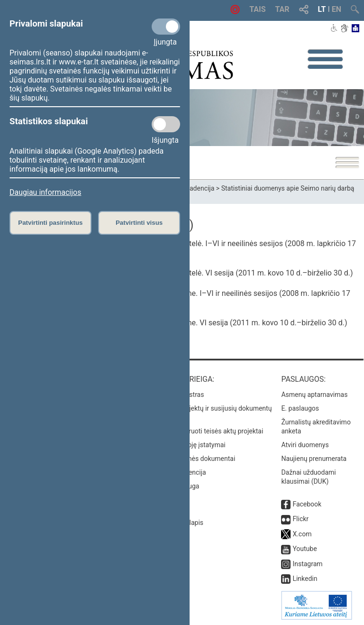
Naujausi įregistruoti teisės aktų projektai (203, 431)
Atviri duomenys (305, 445)
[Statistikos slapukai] (166, 124)
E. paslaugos (300, 408)
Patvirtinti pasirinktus (50, 223)
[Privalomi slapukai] (166, 27)
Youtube (305, 549)
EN (337, 9)
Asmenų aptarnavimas (314, 395)
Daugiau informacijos (45, 192)
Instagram (307, 564)
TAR (282, 9)
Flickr (300, 519)
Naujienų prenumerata (314, 459)
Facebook (307, 504)
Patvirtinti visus (139, 223)
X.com (302, 534)
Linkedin (305, 579)
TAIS (257, 9)
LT (322, 9)
